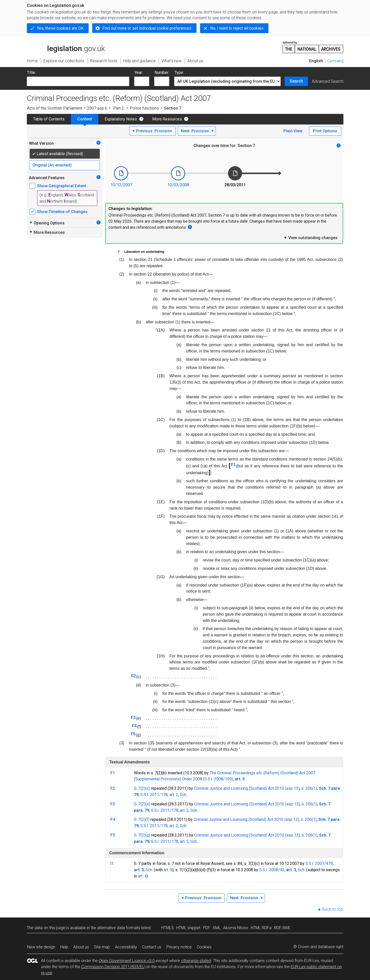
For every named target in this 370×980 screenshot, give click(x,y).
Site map (102, 947)
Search (296, 81)
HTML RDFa (261, 928)
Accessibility (126, 947)
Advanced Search (328, 81)
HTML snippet (188, 928)
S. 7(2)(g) (142, 835)
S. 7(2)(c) (142, 788)
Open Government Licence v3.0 (127, 961)
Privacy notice (179, 947)
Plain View (293, 131)
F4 (134, 726)
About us (81, 947)
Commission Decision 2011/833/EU (113, 967)
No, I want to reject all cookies (237, 28)
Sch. (183, 795)
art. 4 (142, 876)
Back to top (333, 909)
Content (85, 119)
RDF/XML (282, 928)
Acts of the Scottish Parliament (54, 108)
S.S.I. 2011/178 (154, 795)
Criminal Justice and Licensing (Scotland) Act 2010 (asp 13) (247, 788)
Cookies (204, 947)
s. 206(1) (309, 788)
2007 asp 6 (97, 108)
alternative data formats (119, 928)
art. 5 (168, 870)
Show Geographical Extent (62, 186)
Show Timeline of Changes (62, 212)
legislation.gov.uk (66, 47)
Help (64, 947)
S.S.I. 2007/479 (319, 863)
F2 (133, 676)
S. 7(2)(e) (142, 804)
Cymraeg (335, 61)
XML (217, 928)
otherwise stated (196, 961)
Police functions (144, 108)
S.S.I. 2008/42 (272, 870)
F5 (133, 734)
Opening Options (47, 223)
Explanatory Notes (121, 119)
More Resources (167, 119)
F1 (233, 465)
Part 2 (119, 108)
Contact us (152, 947)
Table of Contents (49, 119)
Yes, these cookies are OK (60, 28)
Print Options (325, 131)
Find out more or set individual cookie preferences (147, 28)
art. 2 (174, 795)
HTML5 (168, 928)
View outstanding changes (310, 238)
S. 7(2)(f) (142, 819)
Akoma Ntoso (236, 928)
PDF (207, 928)
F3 (133, 717)
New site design (41, 947)
